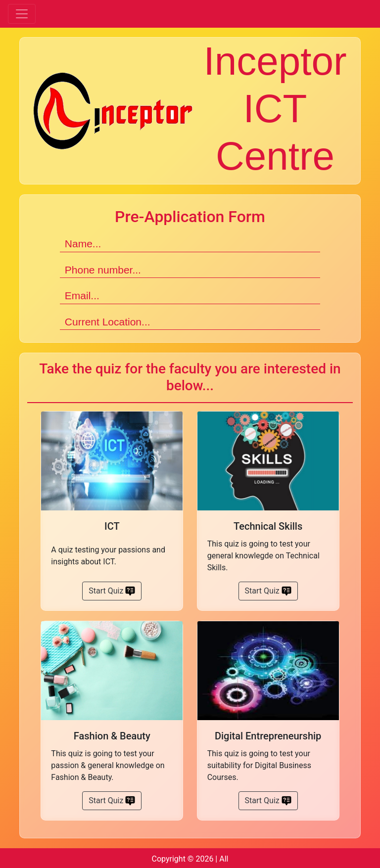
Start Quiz (112, 591)
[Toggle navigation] (22, 14)
